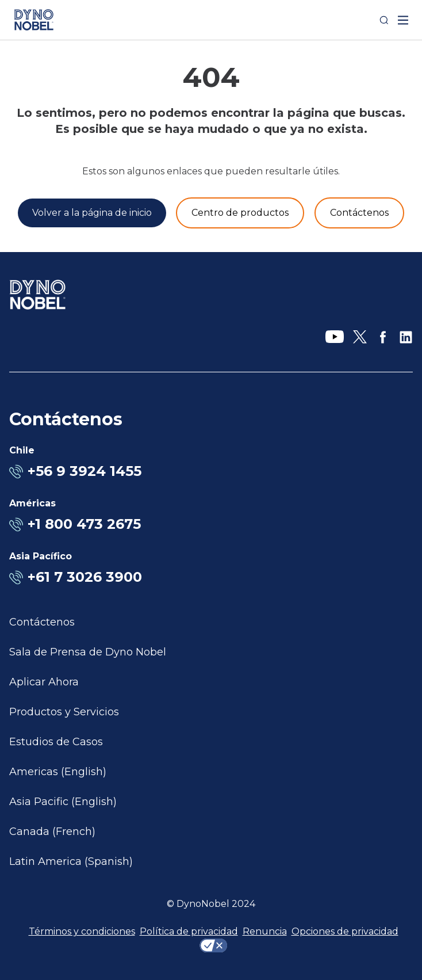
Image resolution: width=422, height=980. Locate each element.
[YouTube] (335, 337)
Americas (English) (58, 772)
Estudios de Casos (56, 742)
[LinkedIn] (406, 337)
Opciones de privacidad (345, 931)
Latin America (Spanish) (71, 861)
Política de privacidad (189, 931)
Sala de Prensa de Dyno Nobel (88, 652)
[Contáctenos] (359, 213)
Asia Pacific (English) (63, 802)
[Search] (384, 20)
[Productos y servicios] (240, 213)
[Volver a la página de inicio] (92, 213)
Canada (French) (52, 832)
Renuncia (265, 931)
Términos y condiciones (82, 931)
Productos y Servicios (64, 712)
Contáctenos (42, 622)
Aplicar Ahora (44, 682)
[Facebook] (383, 337)
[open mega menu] (403, 20)
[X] (360, 337)
